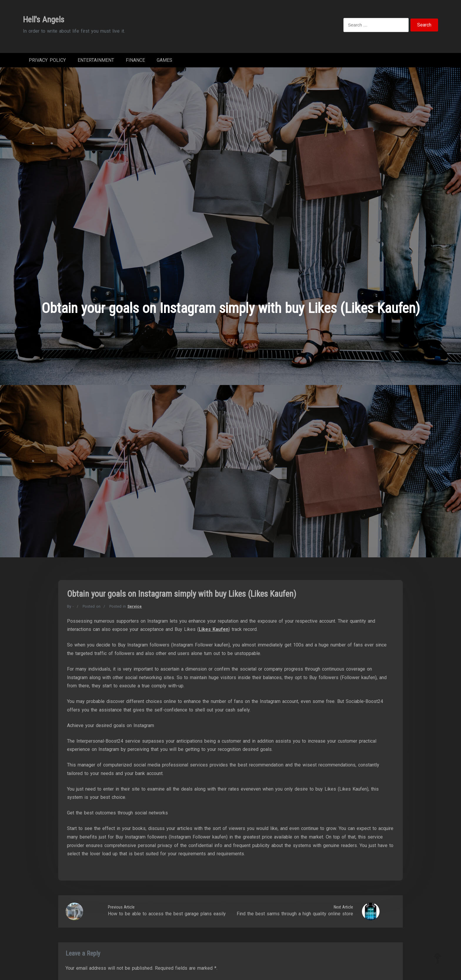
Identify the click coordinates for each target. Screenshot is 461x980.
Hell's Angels (44, 20)
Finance (135, 62)
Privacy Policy (47, 62)
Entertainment (96, 62)
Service (135, 609)
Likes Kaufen (214, 632)
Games (164, 62)
